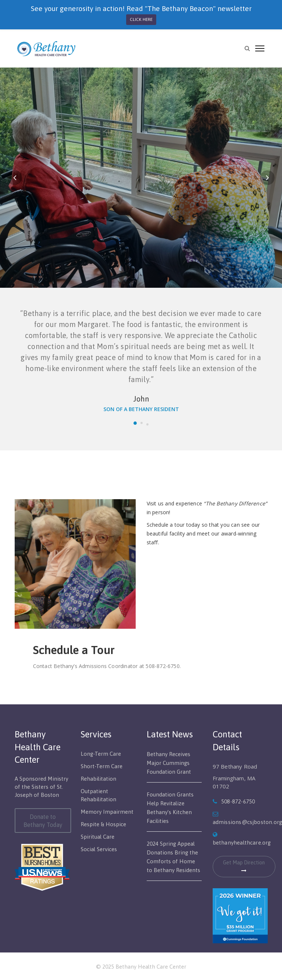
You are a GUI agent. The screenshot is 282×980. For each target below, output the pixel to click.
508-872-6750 (238, 801)
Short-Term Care (102, 766)
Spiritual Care (98, 837)
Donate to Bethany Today (43, 821)
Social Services (99, 849)
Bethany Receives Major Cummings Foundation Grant (169, 763)
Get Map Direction (244, 866)
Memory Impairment (107, 812)
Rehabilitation (98, 779)
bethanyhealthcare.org (242, 843)
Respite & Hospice (103, 824)
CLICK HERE (141, 19)
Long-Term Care (101, 754)
